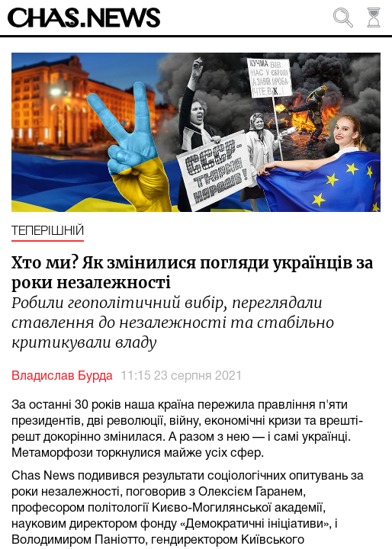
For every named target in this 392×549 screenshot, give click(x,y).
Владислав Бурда (62, 377)
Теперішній (48, 232)
